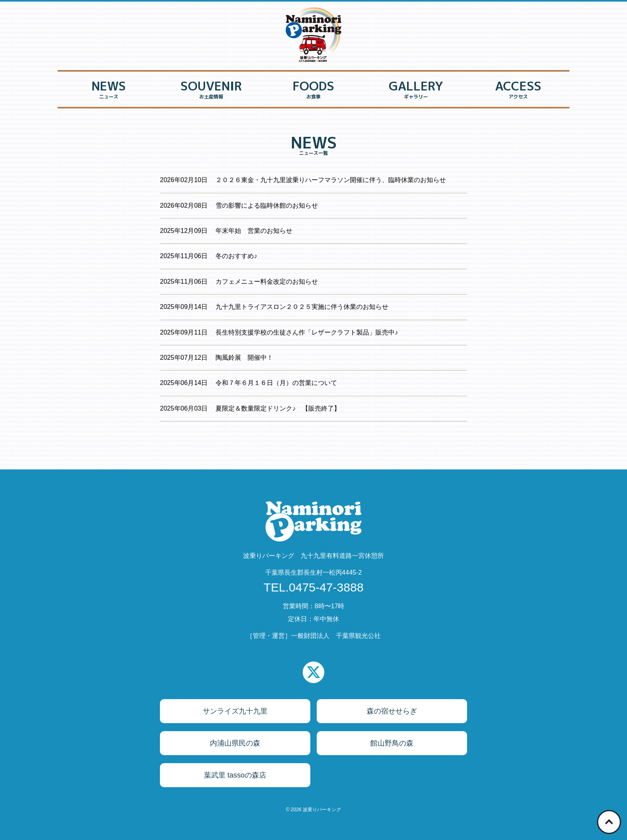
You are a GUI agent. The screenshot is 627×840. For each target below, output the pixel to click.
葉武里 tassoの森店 (235, 775)
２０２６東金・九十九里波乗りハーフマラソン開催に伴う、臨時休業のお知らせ (331, 180)
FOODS (313, 90)
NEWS (109, 90)
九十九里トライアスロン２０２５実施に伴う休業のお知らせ (302, 307)
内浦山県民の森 (235, 743)
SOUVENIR (211, 90)
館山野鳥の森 (392, 743)
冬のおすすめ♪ (236, 256)
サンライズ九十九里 (235, 711)
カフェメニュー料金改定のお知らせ (267, 282)
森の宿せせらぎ (392, 711)
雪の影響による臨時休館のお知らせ (267, 205)
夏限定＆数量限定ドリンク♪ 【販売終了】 (278, 408)
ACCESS (518, 90)
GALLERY (416, 90)
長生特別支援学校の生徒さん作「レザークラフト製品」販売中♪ (307, 332)
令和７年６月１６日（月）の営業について (276, 383)
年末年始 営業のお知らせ (254, 231)
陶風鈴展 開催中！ (244, 358)
